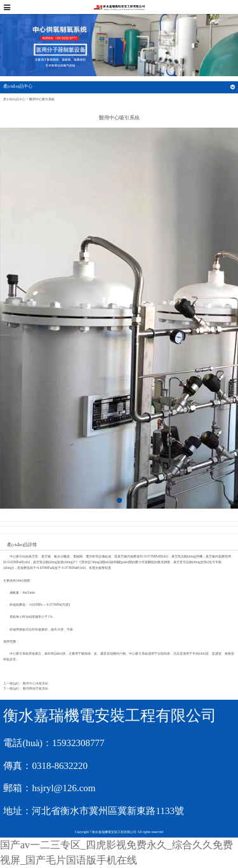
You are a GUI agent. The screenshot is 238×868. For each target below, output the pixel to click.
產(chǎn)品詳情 (22, 545)
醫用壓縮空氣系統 (36, 688)
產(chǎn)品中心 (14, 99)
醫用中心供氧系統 (36, 683)
